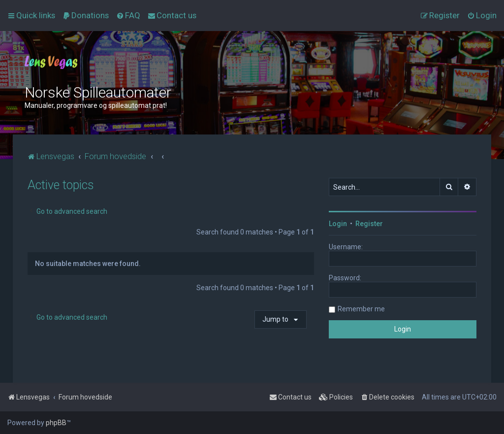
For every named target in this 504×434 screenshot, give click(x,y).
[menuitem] (86, 15)
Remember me (361, 309)
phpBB (56, 423)
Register (369, 224)
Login (338, 224)
